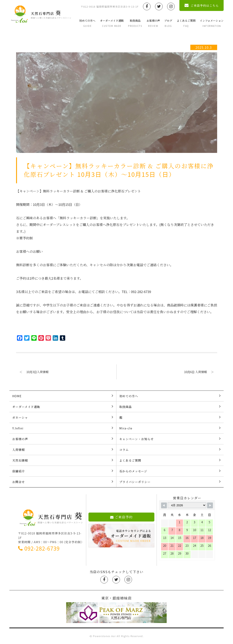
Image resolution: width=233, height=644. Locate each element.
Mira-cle (170, 428)
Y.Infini (63, 428)
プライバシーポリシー (170, 482)
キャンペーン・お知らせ (170, 439)
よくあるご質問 (186, 23)
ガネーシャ (63, 417)
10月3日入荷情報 (32, 372)
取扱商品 (135, 23)
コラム (170, 450)
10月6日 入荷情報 (201, 372)
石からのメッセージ (170, 471)
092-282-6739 (39, 548)
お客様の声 (153, 23)
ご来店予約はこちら (202, 5)
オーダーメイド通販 (112, 23)
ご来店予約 (121, 517)
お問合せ (63, 482)
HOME (63, 396)
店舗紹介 (63, 471)
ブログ (168, 23)
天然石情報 (63, 460)
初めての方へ (87, 23)
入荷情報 (63, 450)
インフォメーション (212, 23)
